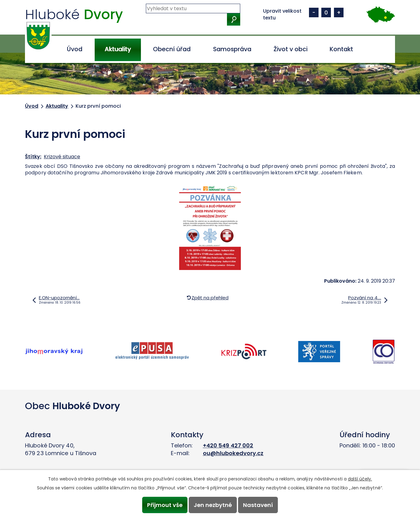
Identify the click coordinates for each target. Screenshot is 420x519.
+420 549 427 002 (228, 445)
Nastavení (258, 505)
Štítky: (33, 157)
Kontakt (341, 49)
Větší (339, 12)
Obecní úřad (172, 49)
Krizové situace (62, 157)
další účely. (360, 479)
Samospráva (232, 49)
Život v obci (290, 49)
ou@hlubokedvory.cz (233, 453)
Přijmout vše (165, 505)
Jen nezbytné (213, 505)
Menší (314, 12)
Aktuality (118, 49)
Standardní (326, 12)
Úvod (75, 49)
